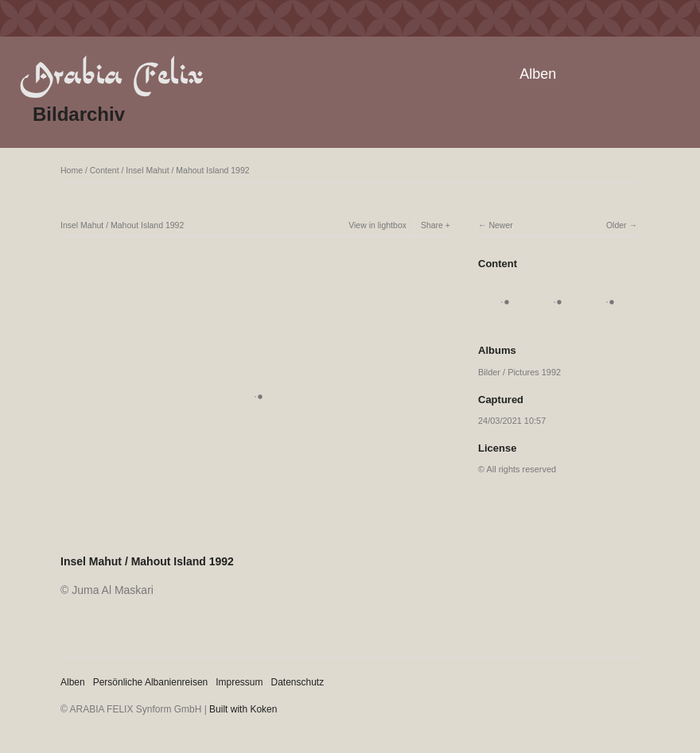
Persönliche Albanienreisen (151, 682)
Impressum (239, 682)
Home (72, 170)
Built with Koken (243, 709)
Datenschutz (298, 682)
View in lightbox (377, 225)
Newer (500, 225)
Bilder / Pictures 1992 (519, 372)
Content (105, 170)
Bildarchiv (79, 114)
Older (616, 225)
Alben (538, 74)
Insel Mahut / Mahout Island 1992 (187, 170)
